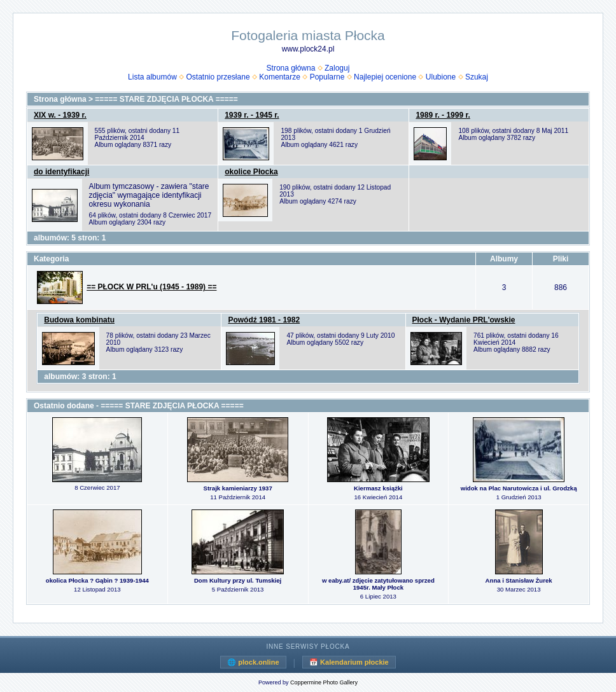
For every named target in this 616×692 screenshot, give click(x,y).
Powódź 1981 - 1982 (264, 320)
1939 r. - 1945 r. (252, 115)
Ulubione (441, 77)
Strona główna (291, 68)
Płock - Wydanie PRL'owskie (464, 320)
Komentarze (280, 77)
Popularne (327, 77)
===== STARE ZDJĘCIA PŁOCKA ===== (166, 99)
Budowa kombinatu (79, 320)
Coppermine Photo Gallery (324, 682)
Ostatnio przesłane (218, 77)
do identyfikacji (61, 172)
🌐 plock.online (253, 662)
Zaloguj (337, 68)
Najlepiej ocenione (385, 77)
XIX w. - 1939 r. (60, 115)
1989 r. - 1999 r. (443, 115)
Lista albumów (152, 77)
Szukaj (477, 77)
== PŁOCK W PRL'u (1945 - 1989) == (151, 287)
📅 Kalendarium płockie (349, 662)
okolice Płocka (251, 172)
